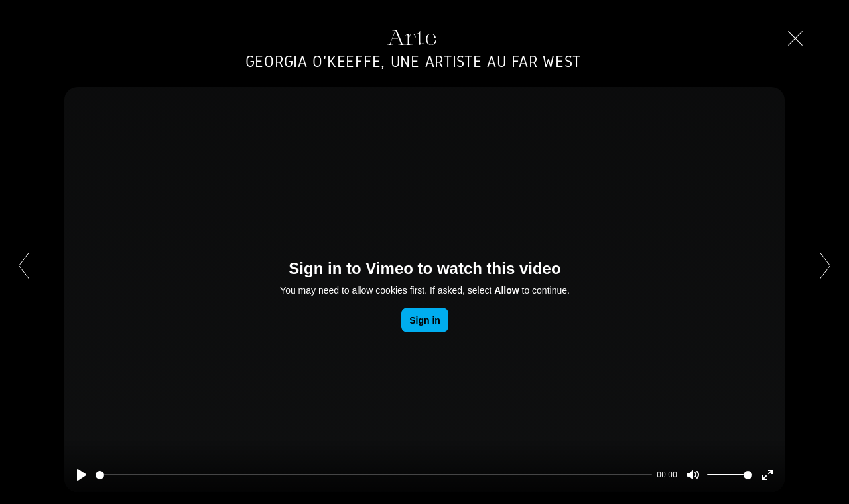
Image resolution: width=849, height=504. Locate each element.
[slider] (374, 475)
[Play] (82, 475)
